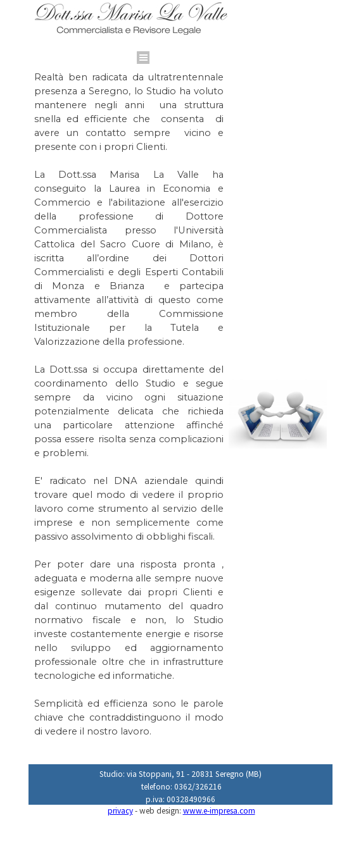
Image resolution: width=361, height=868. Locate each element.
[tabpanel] (163, 44)
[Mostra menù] (143, 58)
